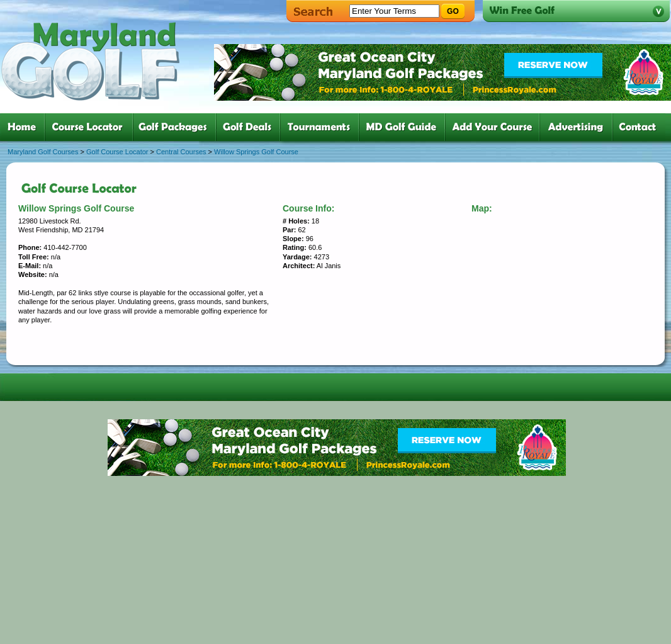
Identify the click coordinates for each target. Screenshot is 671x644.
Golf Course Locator (117, 152)
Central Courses (181, 152)
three (177, 127)
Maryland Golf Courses (43, 152)
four (251, 127)
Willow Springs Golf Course (256, 152)
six (404, 127)
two (91, 127)
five (322, 127)
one (24, 127)
